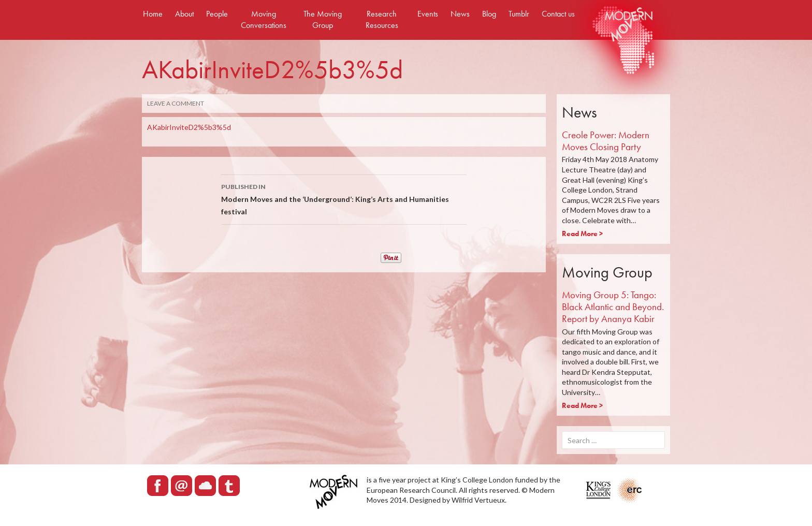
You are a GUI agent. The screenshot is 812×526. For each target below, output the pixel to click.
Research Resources (382, 19)
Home (153, 14)
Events (428, 14)
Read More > (582, 233)
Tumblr (519, 14)
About (184, 14)
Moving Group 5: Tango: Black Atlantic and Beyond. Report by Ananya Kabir (613, 307)
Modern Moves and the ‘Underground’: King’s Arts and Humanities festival (344, 198)
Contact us (558, 14)
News (460, 14)
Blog (489, 14)
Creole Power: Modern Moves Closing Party (606, 141)
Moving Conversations (264, 19)
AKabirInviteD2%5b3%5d (189, 127)
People (217, 14)
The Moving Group (323, 19)
